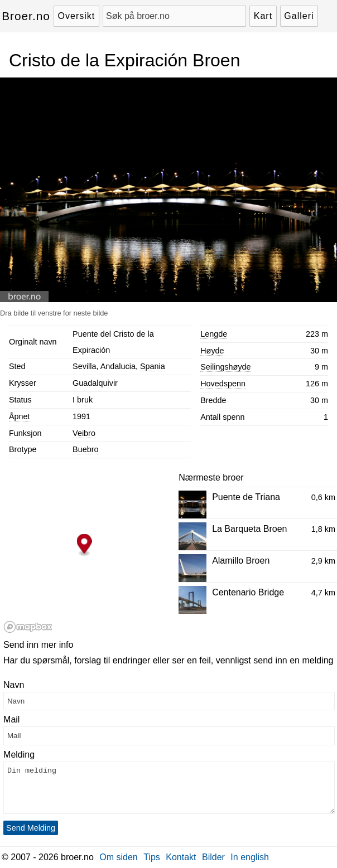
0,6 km (323, 497)
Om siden (118, 857)
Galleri (299, 16)
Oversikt (77, 16)
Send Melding (31, 828)
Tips (152, 857)
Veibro (84, 433)
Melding (19, 755)
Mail (11, 719)
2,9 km (323, 561)
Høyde (212, 351)
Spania (153, 366)
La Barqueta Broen (249, 529)
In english (250, 857)
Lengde (214, 334)
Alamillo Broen (241, 561)
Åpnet (20, 416)
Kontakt (181, 857)
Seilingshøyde (225, 367)
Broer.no (26, 16)
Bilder (213, 857)
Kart (263, 16)
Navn (14, 685)
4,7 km (323, 593)
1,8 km (323, 529)
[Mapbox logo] (28, 627)
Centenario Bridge (248, 592)
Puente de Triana (246, 497)
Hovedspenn (223, 384)
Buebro (85, 449)
